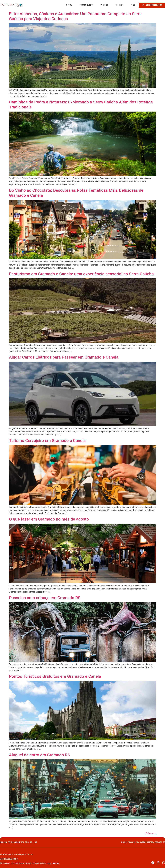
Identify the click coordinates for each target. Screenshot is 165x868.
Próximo (151, 833)
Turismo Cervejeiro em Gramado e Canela (47, 440)
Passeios (104, 5)
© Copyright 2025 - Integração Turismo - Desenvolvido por (30, 863)
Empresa (69, 5)
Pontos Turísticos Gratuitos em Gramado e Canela (55, 676)
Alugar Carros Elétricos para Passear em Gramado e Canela (64, 357)
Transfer (119, 5)
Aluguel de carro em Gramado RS (40, 755)
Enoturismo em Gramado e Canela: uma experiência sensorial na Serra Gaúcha (81, 274)
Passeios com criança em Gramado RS (45, 598)
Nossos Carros (86, 5)
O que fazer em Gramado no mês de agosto (49, 519)
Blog (133, 5)
